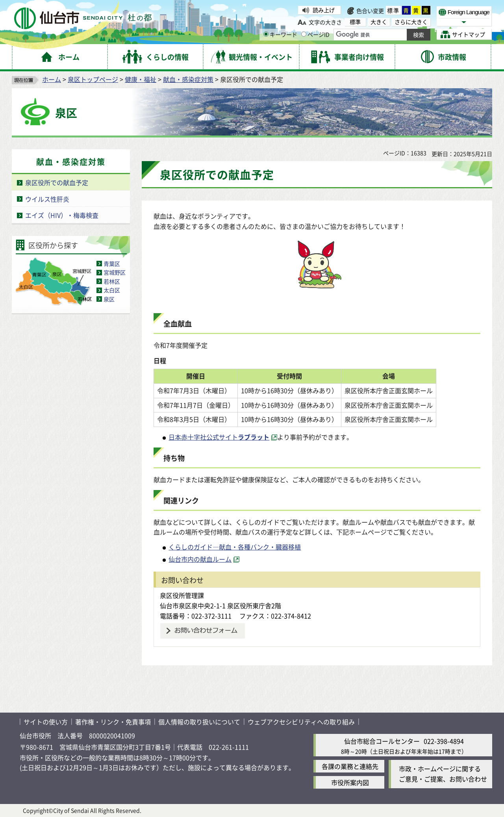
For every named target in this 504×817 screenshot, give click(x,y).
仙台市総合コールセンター (382, 741)
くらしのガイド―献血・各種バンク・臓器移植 (235, 547)
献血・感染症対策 (188, 79)
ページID (315, 34)
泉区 (109, 299)
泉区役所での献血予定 (57, 182)
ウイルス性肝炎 (47, 199)
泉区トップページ (93, 79)
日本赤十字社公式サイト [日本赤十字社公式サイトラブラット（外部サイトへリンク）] (219, 437)
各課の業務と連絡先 (350, 766)
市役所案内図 (350, 782)
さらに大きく (411, 22)
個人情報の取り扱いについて (199, 722)
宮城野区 (115, 272)
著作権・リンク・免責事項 (113, 722)
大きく (379, 22)
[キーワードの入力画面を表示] (266, 34)
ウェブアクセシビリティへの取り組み (301, 722)
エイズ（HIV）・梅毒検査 (62, 215)
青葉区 (112, 264)
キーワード (280, 34)
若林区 (112, 281)
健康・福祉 (141, 79)
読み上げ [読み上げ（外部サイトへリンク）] (324, 10)
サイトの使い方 (46, 722)
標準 (393, 10)
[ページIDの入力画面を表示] (304, 34)
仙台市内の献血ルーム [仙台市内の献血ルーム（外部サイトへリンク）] (200, 559)
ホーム (52, 79)
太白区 (112, 290)
